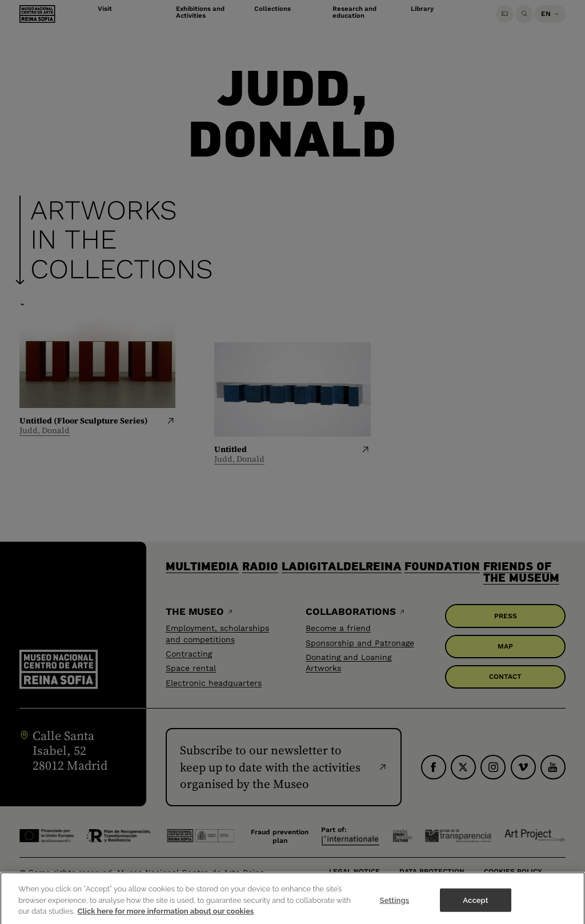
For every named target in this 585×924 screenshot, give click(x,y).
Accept (475, 907)
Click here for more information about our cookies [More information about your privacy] (166, 918)
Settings (395, 907)
